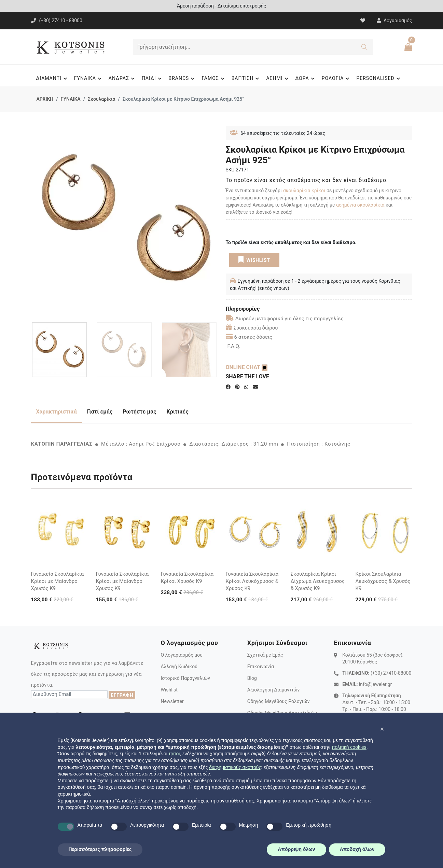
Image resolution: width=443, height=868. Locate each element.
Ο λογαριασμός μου (181, 655)
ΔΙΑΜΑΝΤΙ (52, 79)
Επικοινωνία (261, 667)
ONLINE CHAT (247, 367)
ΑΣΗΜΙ (278, 79)
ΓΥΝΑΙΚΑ (89, 79)
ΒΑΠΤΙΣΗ (246, 79)
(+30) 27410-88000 (391, 673)
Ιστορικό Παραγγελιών (185, 678)
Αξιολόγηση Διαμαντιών (274, 690)
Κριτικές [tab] (178, 412)
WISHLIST (254, 260)
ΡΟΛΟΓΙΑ (337, 79)
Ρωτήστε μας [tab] (139, 412)
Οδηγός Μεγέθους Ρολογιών (279, 701)
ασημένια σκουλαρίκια (361, 205)
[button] (382, 729)
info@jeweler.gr (375, 684)
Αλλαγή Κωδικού (179, 667)
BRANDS (183, 79)
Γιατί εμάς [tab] (100, 412)
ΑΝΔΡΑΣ (123, 79)
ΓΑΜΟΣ (214, 79)
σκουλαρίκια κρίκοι (305, 191)
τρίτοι (174, 754)
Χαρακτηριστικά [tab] (57, 412)
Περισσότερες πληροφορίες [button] (100, 849)
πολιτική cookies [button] (349, 747)
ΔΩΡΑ (306, 79)
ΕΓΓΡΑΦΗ (122, 695)
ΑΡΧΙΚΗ (45, 99)
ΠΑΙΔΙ (153, 79)
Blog (252, 678)
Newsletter (172, 701)
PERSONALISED (379, 79)
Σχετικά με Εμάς (265, 655)
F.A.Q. (234, 346)
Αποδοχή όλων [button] (357, 849)
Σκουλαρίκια (101, 99)
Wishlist (169, 690)
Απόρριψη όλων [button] (296, 849)
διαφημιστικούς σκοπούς (235, 767)
